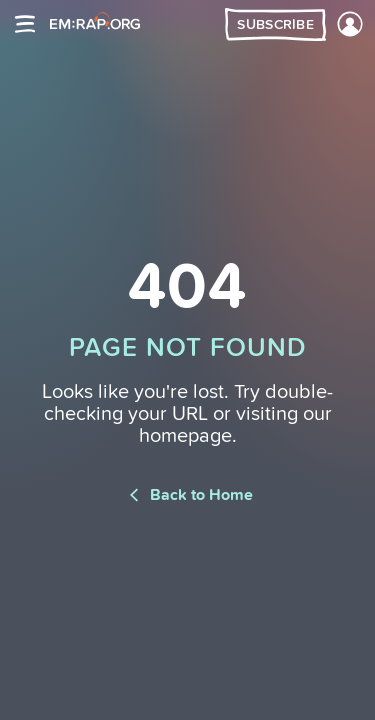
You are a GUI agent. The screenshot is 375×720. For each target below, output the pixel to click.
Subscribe (275, 25)
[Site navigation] (25, 24)
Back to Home (187, 495)
